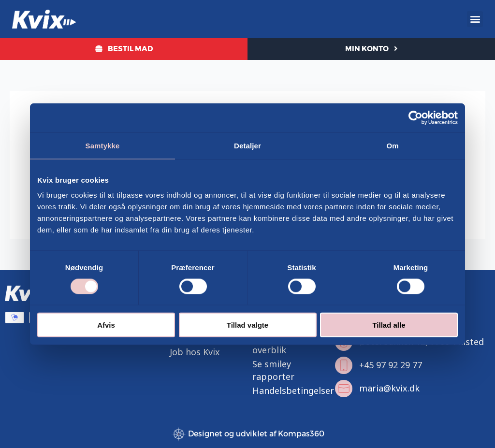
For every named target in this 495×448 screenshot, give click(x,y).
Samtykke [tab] (103, 145)
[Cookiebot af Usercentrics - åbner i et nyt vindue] (415, 117)
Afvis (106, 325)
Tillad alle (389, 325)
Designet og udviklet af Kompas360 (256, 434)
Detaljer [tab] (247, 145)
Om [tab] (392, 145)
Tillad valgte (247, 325)
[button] (475, 19)
